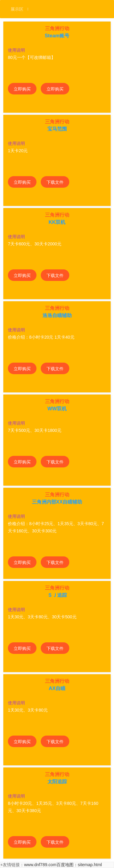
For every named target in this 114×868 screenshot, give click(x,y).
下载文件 (55, 182)
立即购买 (22, 89)
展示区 (20, 9)
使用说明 (16, 50)
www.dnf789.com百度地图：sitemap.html (63, 865)
